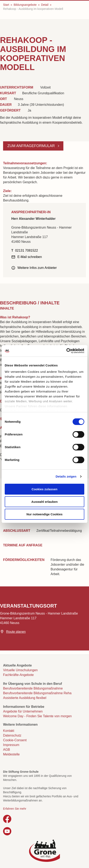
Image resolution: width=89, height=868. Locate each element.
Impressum (11, 745)
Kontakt (9, 731)
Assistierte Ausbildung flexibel (25, 698)
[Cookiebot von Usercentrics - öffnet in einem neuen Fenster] (66, 351)
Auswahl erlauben (44, 502)
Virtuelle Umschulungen (20, 670)
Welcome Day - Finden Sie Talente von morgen (37, 716)
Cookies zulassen (44, 489)
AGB (7, 750)
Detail (45, 5)
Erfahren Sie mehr (15, 809)
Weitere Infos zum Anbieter (37, 268)
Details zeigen (66, 476)
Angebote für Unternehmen (23, 711)
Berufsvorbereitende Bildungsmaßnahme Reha (37, 693)
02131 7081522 (27, 250)
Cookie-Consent (15, 740)
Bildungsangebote (25, 5)
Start (6, 5)
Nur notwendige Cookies (44, 514)
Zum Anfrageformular (32, 146)
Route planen (16, 632)
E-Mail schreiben (30, 257)
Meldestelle (11, 754)
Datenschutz (12, 735)
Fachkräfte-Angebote (18, 675)
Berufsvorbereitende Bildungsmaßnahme (33, 688)
